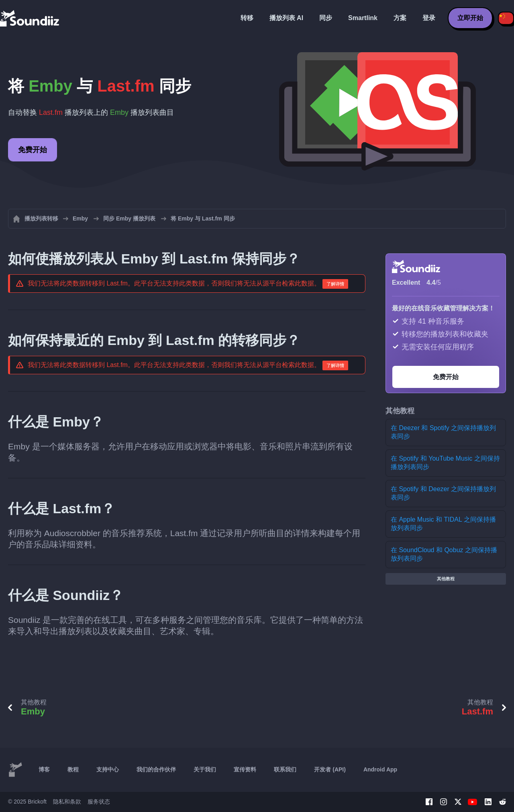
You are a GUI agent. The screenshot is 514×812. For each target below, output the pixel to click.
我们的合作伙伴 (156, 769)
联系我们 (285, 769)
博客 (44, 769)
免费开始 (33, 150)
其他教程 (446, 579)
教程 (73, 769)
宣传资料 (245, 769)
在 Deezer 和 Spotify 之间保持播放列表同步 (443, 432)
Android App (380, 769)
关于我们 (205, 769)
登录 (429, 18)
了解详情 (335, 284)
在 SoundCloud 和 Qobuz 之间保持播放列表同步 (444, 554)
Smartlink (363, 18)
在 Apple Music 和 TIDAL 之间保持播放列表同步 (443, 524)
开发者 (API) (330, 769)
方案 (400, 18)
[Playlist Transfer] (30, 18)
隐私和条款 (67, 802)
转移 (247, 18)
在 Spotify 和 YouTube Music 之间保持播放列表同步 (445, 463)
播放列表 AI (286, 18)
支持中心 (108, 769)
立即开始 (470, 18)
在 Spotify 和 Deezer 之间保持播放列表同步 (443, 493)
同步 (326, 18)
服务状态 (99, 802)
